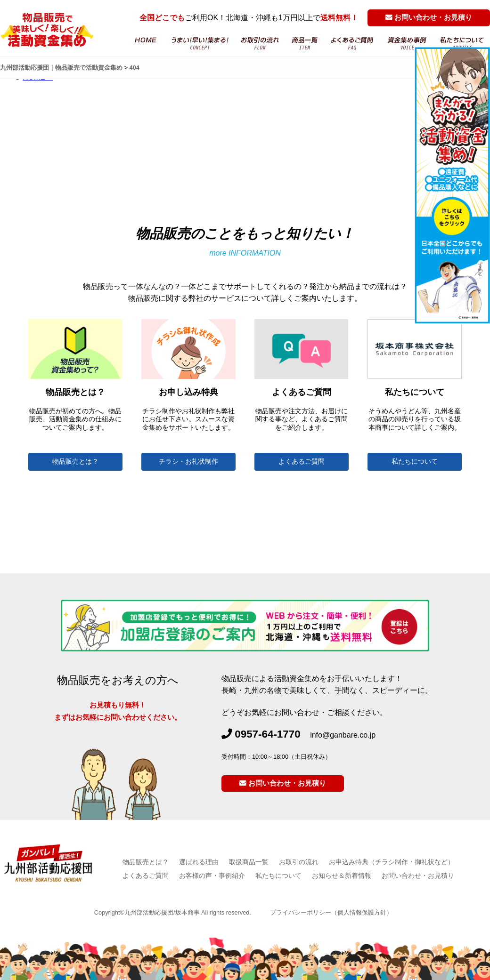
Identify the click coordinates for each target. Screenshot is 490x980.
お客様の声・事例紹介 (212, 876)
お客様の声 (407, 44)
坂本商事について (462, 44)
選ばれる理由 (199, 862)
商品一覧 (305, 44)
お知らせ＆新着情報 (342, 876)
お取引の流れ (260, 44)
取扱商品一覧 (249, 862)
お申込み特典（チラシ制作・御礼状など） (392, 862)
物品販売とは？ (75, 462)
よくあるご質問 (353, 44)
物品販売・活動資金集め (200, 44)
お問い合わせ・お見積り (429, 17)
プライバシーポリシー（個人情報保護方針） (331, 912)
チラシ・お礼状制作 (188, 462)
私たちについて (415, 462)
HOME (145, 44)
